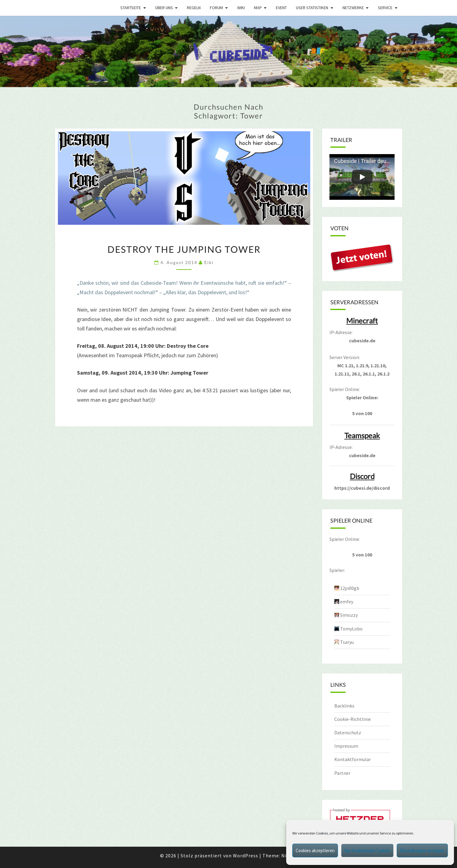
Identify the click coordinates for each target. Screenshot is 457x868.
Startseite (131, 8)
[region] (228, 52)
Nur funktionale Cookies (367, 850)
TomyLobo (351, 629)
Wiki (241, 8)
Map (258, 8)
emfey (347, 602)
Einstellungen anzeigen (422, 850)
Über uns (164, 8)
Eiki (209, 262)
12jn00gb (350, 588)
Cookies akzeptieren (315, 850)
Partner (342, 773)
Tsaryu (347, 642)
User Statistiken (312, 8)
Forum (216, 8)
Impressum (346, 746)
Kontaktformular (353, 759)
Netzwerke (353, 8)
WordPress (246, 856)
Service (385, 8)
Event (281, 8)
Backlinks (344, 706)
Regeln (194, 8)
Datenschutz (348, 732)
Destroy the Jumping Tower (184, 249)
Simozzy (349, 615)
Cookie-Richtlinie (353, 719)
